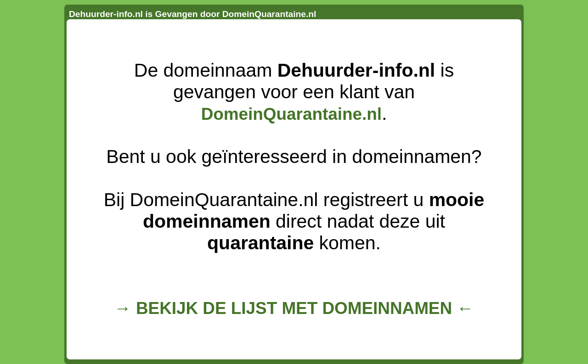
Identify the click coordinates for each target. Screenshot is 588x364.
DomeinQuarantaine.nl (291, 114)
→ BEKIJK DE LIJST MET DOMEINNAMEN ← (294, 308)
